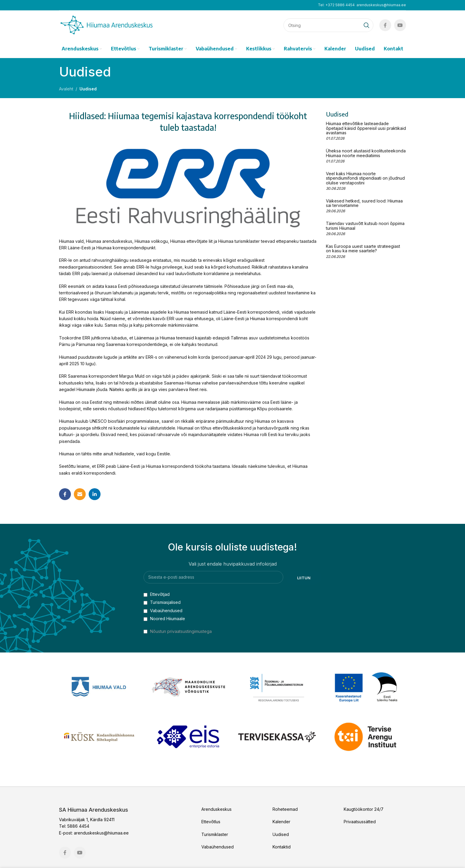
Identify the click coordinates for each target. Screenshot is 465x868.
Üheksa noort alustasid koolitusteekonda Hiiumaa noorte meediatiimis (366, 153)
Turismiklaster (215, 834)
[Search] (328, 25)
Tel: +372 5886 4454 (336, 5)
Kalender (281, 822)
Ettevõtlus (211, 822)
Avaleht (66, 89)
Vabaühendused (163, 611)
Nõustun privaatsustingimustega (181, 631)
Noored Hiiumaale (164, 619)
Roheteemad (285, 809)
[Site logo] (106, 25)
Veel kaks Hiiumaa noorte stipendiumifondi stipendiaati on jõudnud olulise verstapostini (365, 178)
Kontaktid (282, 847)
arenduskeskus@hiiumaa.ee (381, 5)
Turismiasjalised (162, 602)
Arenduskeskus (216, 809)
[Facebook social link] (385, 25)
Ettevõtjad (157, 594)
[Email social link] (80, 494)
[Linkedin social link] (95, 494)
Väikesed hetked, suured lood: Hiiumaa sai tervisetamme (364, 203)
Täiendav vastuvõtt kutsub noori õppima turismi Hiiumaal (365, 226)
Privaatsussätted (360, 822)
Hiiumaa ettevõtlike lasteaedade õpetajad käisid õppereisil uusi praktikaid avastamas (366, 128)
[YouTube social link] (400, 25)
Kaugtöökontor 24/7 (364, 809)
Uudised (88, 89)
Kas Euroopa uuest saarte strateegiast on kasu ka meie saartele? (363, 248)
